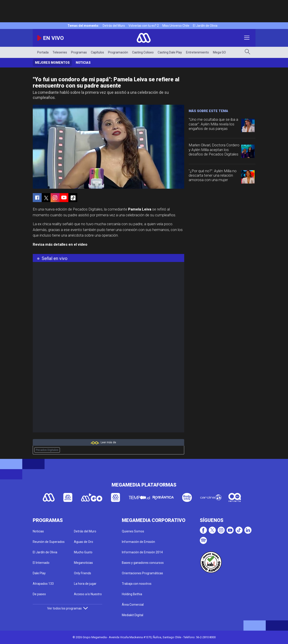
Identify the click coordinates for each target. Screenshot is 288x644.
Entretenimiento (197, 52)
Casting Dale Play (170, 52)
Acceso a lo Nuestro (88, 594)
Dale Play (39, 573)
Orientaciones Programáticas (142, 573)
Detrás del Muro (114, 26)
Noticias (83, 63)
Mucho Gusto (83, 552)
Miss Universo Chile (176, 26)
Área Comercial (133, 605)
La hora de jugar (85, 584)
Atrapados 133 (43, 584)
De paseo (39, 594)
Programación (118, 52)
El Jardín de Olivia (205, 26)
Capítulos (97, 52)
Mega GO (219, 52)
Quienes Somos (133, 531)
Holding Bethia (132, 594)
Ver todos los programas (67, 608)
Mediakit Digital (133, 615)
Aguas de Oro (84, 542)
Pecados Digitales (47, 450)
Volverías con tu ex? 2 (144, 26)
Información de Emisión (138, 542)
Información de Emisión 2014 (142, 552)
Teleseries (60, 52)
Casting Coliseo (143, 52)
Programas (79, 52)
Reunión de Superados (49, 542)
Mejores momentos (52, 63)
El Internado (41, 563)
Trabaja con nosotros (137, 584)
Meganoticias (83, 563)
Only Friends (83, 573)
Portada (43, 52)
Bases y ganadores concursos (143, 563)
